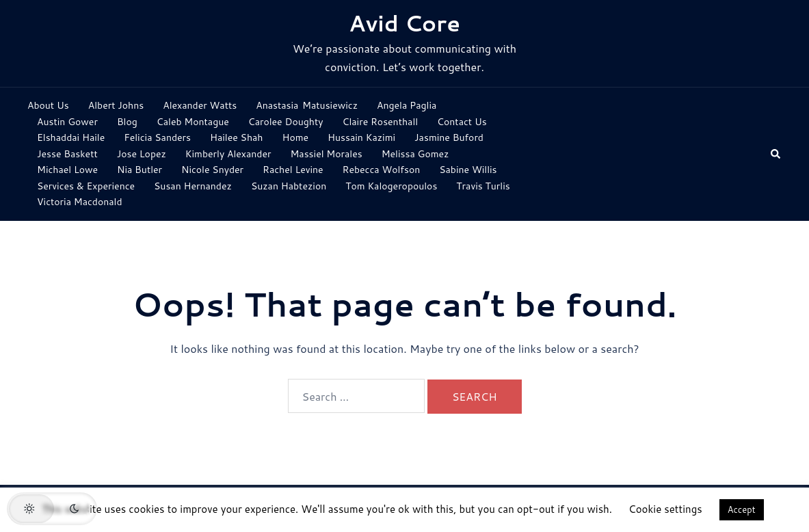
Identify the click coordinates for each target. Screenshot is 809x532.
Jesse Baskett (67, 154)
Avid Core (404, 23)
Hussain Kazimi (361, 137)
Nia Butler (140, 170)
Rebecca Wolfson (382, 170)
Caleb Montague (193, 122)
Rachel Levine (293, 170)
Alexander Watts (200, 105)
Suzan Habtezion (289, 186)
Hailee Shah (236, 137)
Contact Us (462, 122)
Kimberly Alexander (228, 154)
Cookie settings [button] (665, 509)
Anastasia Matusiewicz (307, 105)
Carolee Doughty (286, 122)
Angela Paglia (407, 105)
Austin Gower (67, 122)
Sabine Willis (468, 170)
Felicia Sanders (157, 137)
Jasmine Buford (449, 137)
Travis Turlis (483, 186)
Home (295, 137)
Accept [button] (742, 509)
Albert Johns (116, 105)
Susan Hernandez (193, 186)
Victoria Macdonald (80, 202)
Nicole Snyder (212, 170)
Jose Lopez (142, 154)
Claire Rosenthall (381, 122)
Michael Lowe (67, 170)
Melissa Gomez (415, 154)
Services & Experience (86, 186)
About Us (48, 105)
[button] (776, 154)
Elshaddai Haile (71, 137)
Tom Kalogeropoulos (391, 186)
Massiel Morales (326, 154)
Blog (127, 122)
